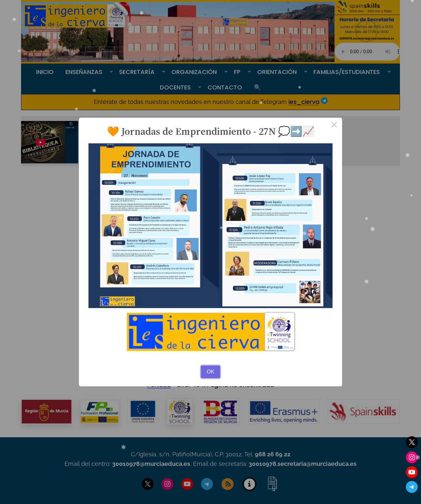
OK (210, 372)
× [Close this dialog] (334, 126)
